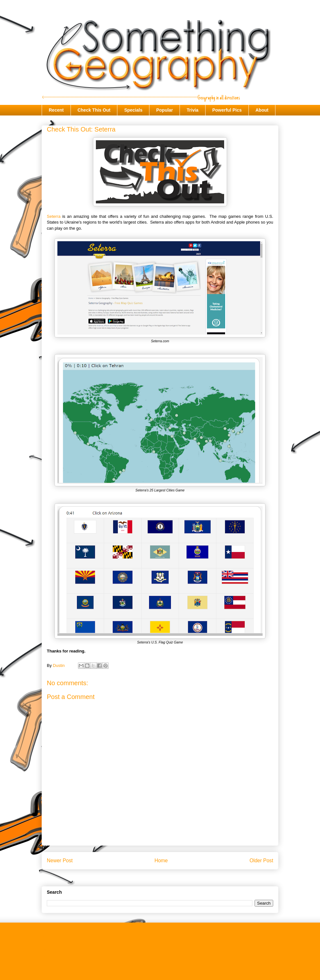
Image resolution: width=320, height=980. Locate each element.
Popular (164, 110)
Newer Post (60, 861)
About (262, 110)
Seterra (54, 216)
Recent (56, 110)
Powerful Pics (227, 110)
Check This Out (94, 110)
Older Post (261, 861)
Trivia (193, 110)
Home (161, 861)
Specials (133, 110)
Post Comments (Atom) (173, 877)
